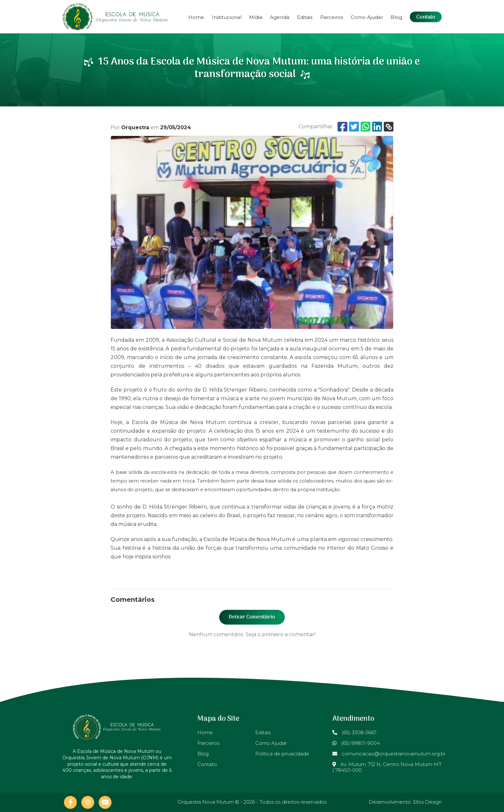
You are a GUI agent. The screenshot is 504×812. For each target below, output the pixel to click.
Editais (305, 17)
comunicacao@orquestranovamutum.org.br (389, 754)
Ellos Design (427, 802)
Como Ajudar (367, 17)
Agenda (280, 17)
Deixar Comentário (252, 617)
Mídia (256, 17)
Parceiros (332, 17)
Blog (396, 17)
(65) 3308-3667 (354, 732)
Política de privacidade (282, 754)
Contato (426, 17)
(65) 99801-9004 (356, 743)
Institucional (227, 17)
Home (196, 17)
